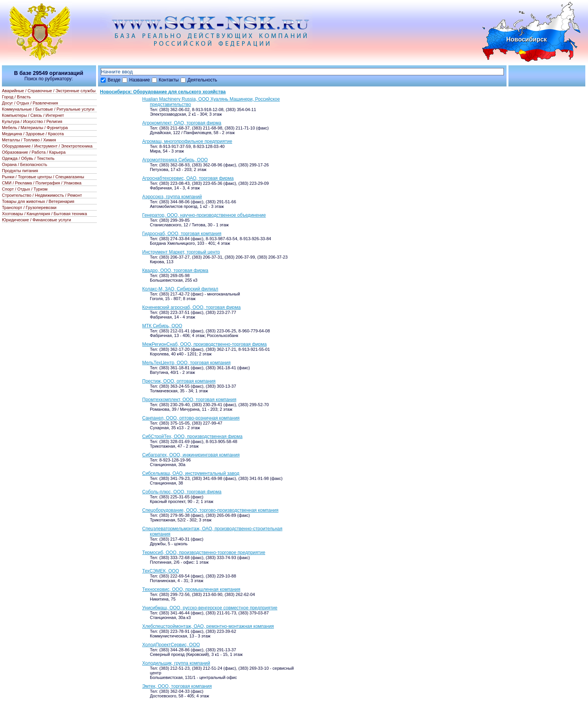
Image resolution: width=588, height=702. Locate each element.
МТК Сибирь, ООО (162, 326)
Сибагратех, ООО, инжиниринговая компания (191, 455)
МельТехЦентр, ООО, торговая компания (186, 363)
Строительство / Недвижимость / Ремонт (42, 195)
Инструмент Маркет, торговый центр (181, 252)
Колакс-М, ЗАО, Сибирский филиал (180, 289)
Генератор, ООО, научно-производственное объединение (204, 215)
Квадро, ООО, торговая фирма (175, 271)
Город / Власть (16, 97)
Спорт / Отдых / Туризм (25, 189)
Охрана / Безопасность (25, 164)
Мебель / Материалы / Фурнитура (35, 128)
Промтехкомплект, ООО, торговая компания (189, 400)
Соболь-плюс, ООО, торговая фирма (182, 492)
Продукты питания (20, 171)
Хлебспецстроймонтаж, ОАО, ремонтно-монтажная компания (208, 626)
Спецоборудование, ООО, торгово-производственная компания (210, 510)
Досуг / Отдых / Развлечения (30, 103)
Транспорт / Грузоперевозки (29, 207)
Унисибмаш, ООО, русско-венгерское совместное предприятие (210, 608)
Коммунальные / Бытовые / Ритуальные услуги (48, 109)
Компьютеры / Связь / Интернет (33, 115)
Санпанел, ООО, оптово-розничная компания (191, 418)
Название (140, 80)
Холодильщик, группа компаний (176, 663)
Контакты (169, 80)
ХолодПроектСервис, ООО (171, 645)
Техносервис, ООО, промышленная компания (191, 589)
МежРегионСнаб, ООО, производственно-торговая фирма (204, 344)
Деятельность (202, 80)
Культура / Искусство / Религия (32, 121)
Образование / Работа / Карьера (34, 152)
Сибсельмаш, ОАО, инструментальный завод (191, 473)
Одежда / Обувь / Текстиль (28, 158)
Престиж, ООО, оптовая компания (179, 381)
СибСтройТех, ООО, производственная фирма (192, 436)
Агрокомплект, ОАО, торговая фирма (182, 123)
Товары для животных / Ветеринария (38, 201)
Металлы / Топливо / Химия (29, 140)
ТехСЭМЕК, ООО (161, 571)
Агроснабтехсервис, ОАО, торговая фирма (188, 178)
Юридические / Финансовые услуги (37, 220)
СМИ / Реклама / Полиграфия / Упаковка (42, 183)
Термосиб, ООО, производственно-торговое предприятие (204, 553)
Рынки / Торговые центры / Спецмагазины (43, 177)
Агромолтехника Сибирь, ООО (175, 160)
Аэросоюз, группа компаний (172, 197)
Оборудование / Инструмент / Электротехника (47, 146)
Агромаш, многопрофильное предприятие (187, 141)
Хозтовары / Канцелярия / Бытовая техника (44, 214)
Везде (114, 80)
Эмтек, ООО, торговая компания (177, 686)
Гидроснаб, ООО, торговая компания (182, 234)
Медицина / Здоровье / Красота (33, 134)
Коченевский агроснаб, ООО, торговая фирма (191, 307)
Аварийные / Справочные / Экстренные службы (49, 91)
